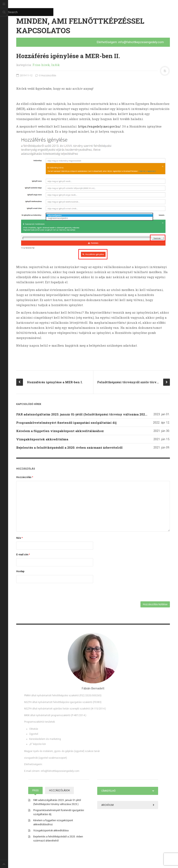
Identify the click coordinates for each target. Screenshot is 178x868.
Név (19, 538)
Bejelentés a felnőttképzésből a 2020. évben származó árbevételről (69, 447)
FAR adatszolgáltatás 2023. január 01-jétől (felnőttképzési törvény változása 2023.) (83, 414)
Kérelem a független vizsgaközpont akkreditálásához (60, 431)
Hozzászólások (59, 790)
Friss (35, 790)
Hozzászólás (25, 477)
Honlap (20, 571)
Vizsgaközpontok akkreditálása (42, 439)
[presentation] (44, 593)
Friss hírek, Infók (46, 65)
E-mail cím (23, 555)
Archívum (107, 805)
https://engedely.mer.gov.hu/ (99, 126)
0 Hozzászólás (46, 76)
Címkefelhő (108, 791)
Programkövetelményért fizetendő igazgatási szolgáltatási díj (66, 423)
